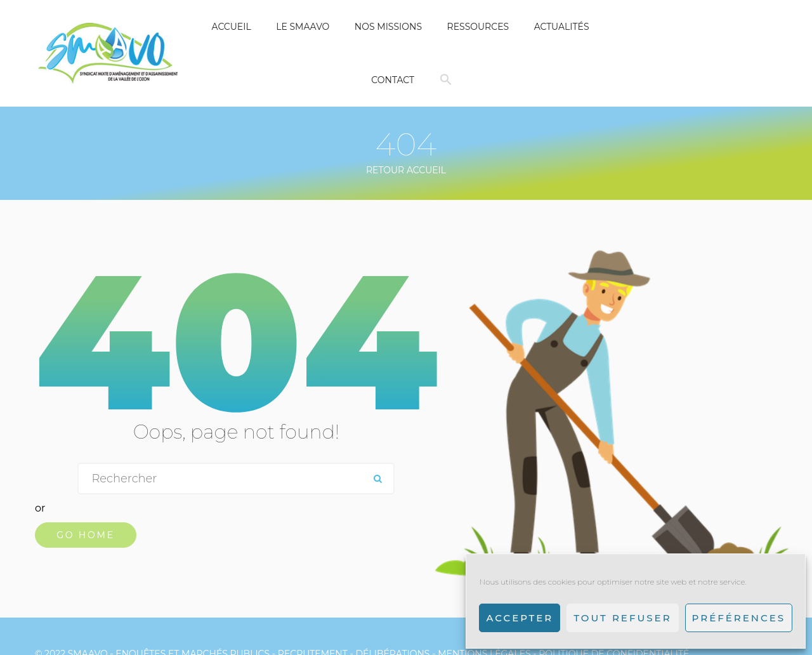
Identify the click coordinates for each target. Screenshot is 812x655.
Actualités (562, 27)
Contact (393, 80)
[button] (446, 80)
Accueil (231, 27)
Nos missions (388, 27)
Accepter (520, 618)
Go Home (86, 535)
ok (377, 479)
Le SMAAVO (303, 27)
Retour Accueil (406, 170)
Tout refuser (622, 618)
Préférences (739, 618)
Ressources (478, 27)
